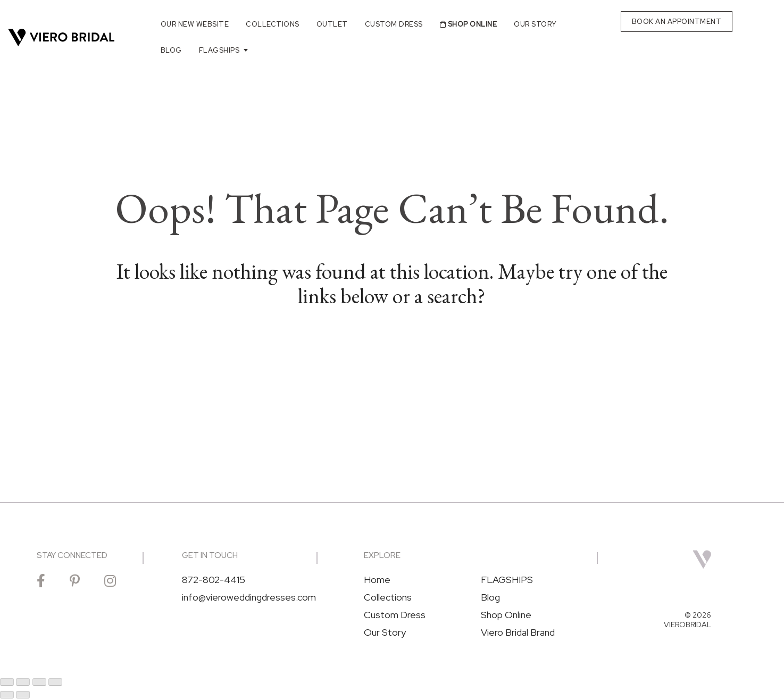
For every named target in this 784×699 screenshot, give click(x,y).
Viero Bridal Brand (518, 633)
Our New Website (195, 24)
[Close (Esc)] (55, 682)
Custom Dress (394, 24)
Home (377, 580)
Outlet (332, 24)
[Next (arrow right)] (23, 695)
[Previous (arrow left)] (7, 695)
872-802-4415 (214, 580)
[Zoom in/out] (7, 682)
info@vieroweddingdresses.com (249, 597)
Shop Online (469, 24)
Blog (171, 50)
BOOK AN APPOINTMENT (677, 22)
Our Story (535, 24)
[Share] (39, 682)
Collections (273, 24)
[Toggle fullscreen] (23, 682)
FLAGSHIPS (219, 50)
